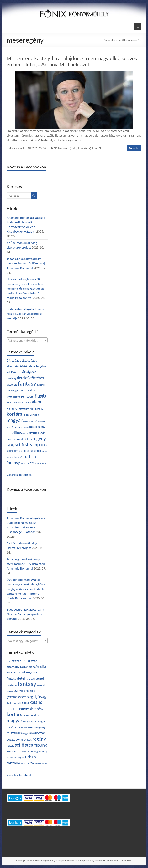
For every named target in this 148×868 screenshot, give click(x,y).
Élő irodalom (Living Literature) (72, 148)
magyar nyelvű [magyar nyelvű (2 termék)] (30, 421)
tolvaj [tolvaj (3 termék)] (44, 451)
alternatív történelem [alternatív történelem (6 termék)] (21, 366)
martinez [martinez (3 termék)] (18, 427)
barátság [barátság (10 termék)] (24, 372)
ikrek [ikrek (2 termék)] (9, 402)
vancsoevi (18, 148)
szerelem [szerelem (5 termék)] (12, 451)
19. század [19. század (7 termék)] (14, 360)
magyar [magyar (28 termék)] (15, 420)
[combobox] (27, 340)
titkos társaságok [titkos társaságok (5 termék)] (30, 451)
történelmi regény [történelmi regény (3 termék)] (16, 457)
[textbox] (27, 340)
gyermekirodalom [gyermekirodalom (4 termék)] (25, 390)
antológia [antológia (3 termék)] (11, 372)
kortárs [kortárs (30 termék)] (14, 414)
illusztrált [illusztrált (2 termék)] (16, 402)
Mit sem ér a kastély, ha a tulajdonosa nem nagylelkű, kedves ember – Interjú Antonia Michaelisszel (72, 61)
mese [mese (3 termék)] (26, 427)
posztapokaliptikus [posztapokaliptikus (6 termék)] (19, 439)
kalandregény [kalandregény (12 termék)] (18, 408)
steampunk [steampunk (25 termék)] (36, 444)
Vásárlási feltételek (19, 475)
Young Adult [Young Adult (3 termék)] (41, 463)
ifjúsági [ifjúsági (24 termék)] (41, 396)
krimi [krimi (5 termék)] (26, 415)
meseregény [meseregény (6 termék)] (37, 427)
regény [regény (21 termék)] (39, 439)
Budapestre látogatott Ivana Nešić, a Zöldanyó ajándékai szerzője (25, 314)
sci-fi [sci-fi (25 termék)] (20, 444)
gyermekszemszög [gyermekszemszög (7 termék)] (20, 396)
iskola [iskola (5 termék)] (25, 402)
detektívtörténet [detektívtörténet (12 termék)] (31, 378)
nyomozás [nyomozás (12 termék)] (37, 432)
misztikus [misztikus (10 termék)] (14, 432)
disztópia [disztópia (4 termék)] (12, 384)
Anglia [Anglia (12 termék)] (41, 366)
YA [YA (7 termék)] (32, 463)
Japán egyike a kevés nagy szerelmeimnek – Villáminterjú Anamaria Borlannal (27, 263)
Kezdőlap (123, 40)
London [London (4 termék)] (34, 415)
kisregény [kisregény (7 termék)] (36, 408)
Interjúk (97, 148)
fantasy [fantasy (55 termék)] (27, 383)
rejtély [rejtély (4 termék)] (10, 445)
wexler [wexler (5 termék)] (25, 463)
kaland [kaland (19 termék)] (36, 402)
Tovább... (134, 148)
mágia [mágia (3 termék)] (25, 433)
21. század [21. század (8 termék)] (30, 360)
